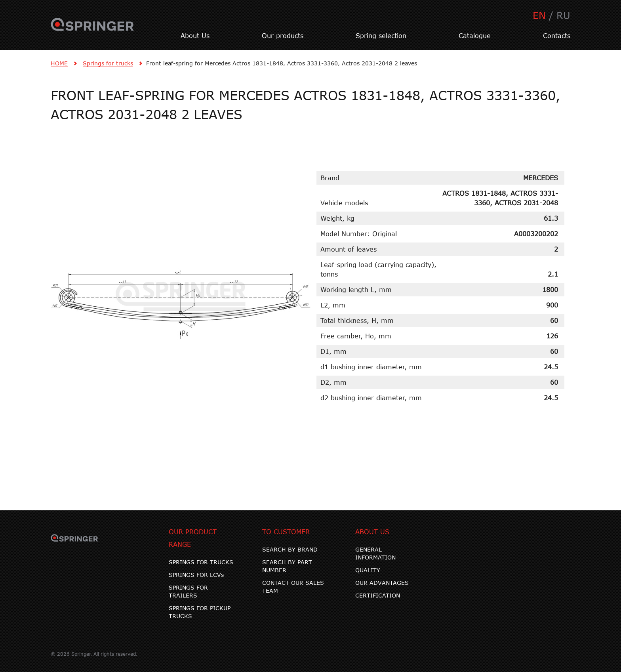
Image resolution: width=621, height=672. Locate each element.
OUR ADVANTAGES (382, 583)
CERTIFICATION (378, 595)
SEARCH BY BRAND (290, 549)
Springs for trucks (108, 63)
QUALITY (368, 570)
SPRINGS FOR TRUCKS (201, 562)
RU (563, 15)
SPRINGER (92, 29)
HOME (59, 63)
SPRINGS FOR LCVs (196, 575)
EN (539, 15)
